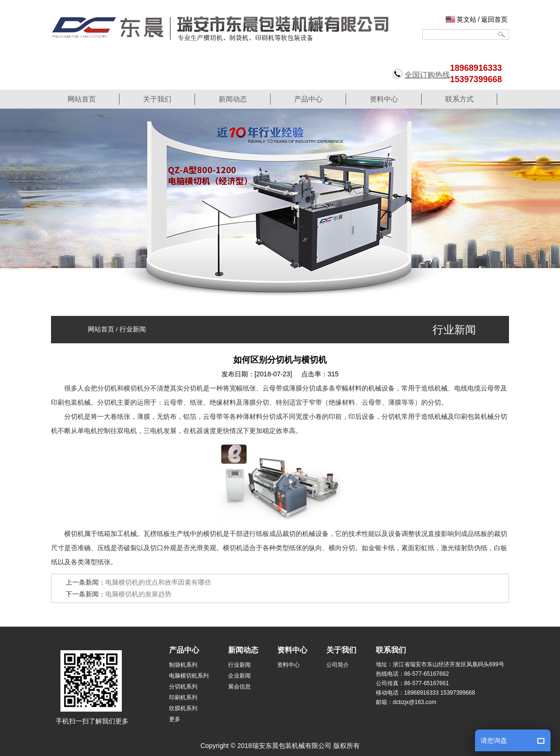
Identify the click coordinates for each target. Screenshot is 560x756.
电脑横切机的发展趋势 (138, 594)
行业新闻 (133, 329)
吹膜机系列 (183, 708)
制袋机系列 (183, 665)
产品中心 (308, 99)
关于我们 (157, 99)
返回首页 (494, 19)
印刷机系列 (183, 697)
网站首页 (82, 99)
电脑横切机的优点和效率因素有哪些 (158, 582)
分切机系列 (183, 687)
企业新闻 (239, 676)
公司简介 (338, 665)
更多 (175, 719)
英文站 (467, 19)
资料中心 (384, 99)
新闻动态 (233, 99)
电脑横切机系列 (189, 676)
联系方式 (459, 99)
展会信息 (239, 687)
